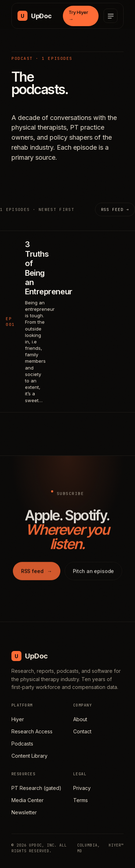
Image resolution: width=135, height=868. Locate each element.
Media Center (27, 800)
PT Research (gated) (36, 788)
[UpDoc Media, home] (34, 16)
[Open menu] (111, 16)
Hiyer (18, 719)
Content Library (29, 756)
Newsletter (24, 812)
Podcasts (22, 744)
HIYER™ (116, 845)
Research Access (32, 731)
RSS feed (37, 572)
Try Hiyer (78, 16)
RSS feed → (115, 209)
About (80, 719)
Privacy (82, 788)
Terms (81, 800)
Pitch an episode (94, 572)
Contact (82, 731)
